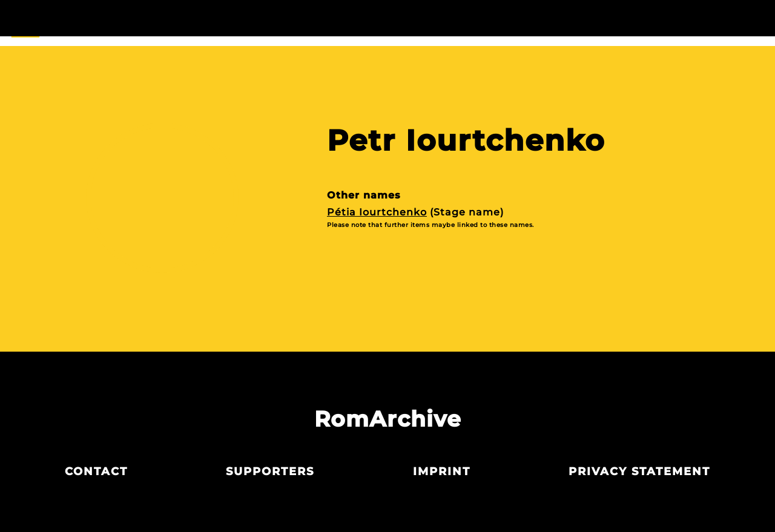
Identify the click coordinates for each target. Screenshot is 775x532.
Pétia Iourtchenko (377, 212)
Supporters (270, 471)
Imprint (442, 471)
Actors (387, 23)
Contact (96, 471)
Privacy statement (639, 471)
